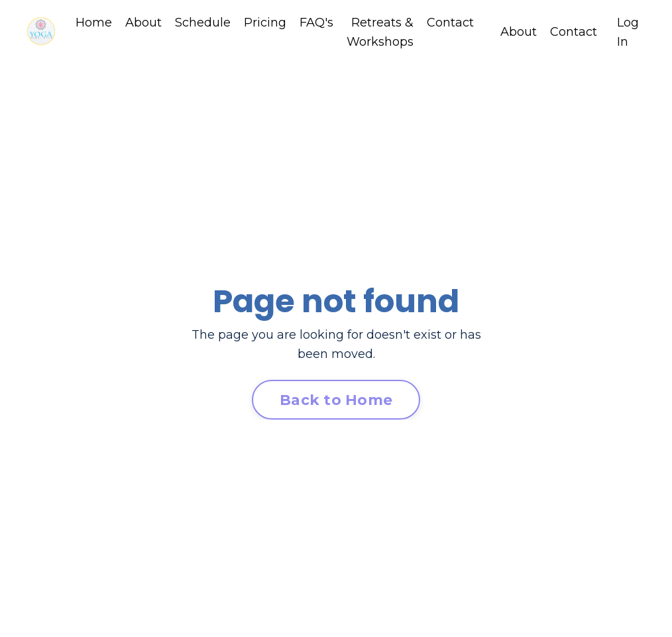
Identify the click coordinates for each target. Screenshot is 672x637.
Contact (450, 23)
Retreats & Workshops (380, 32)
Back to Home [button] (336, 400)
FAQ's (316, 23)
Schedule (203, 23)
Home (94, 23)
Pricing (265, 23)
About (143, 23)
